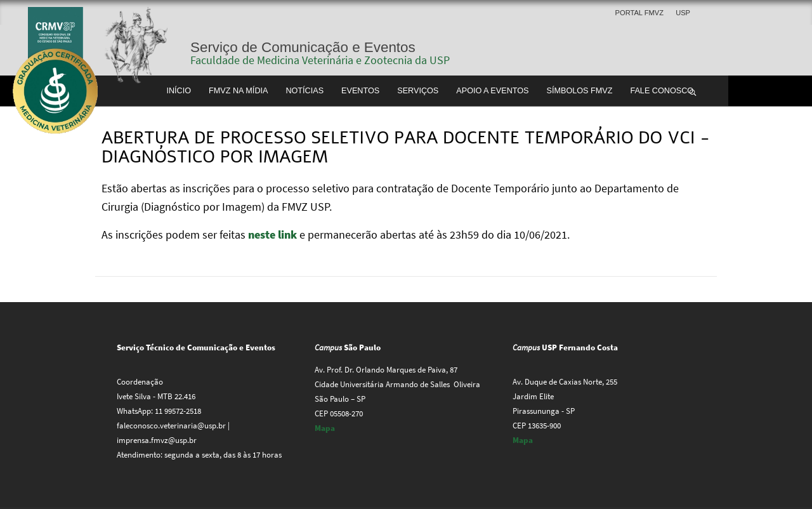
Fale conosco (662, 91)
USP (683, 13)
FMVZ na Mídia (238, 91)
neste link (274, 235)
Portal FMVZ (639, 13)
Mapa (325, 428)
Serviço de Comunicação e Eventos (303, 47)
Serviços (418, 91)
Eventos (360, 91)
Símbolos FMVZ (580, 91)
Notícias (304, 91)
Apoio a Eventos (492, 91)
